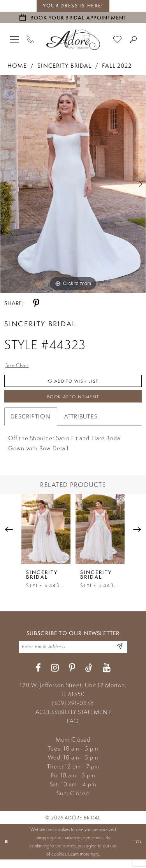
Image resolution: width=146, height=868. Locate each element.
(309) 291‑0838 (73, 711)
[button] (14, 39)
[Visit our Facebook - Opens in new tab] (38, 676)
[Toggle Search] (133, 39)
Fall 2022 (117, 66)
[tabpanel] (73, 184)
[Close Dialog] (7, 850)
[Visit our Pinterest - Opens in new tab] (72, 676)
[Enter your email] (73, 654)
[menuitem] (14, 39)
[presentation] (46, 535)
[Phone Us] (31, 39)
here (95, 862)
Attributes (81, 423)
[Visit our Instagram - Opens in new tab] (55, 676)
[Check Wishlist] (118, 39)
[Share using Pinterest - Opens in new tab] (36, 304)
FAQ (73, 729)
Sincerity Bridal (64, 66)
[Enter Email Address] (119, 654)
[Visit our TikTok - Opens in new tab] (89, 676)
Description (31, 423)
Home (17, 66)
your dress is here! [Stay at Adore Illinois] (73, 6)
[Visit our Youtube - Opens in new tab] (107, 676)
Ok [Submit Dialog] (138, 850)
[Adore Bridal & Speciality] (73, 40)
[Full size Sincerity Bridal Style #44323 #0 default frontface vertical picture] (73, 184)
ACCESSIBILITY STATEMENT (73, 720)
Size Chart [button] (19, 366)
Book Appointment (73, 402)
